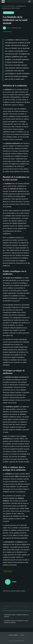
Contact (22, 635)
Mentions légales (13, 635)
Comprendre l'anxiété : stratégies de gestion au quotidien (16, 616)
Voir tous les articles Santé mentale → (15, 591)
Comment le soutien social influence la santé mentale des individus (16, 621)
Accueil (4, 6)
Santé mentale (11, 6)
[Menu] (29, 1)
